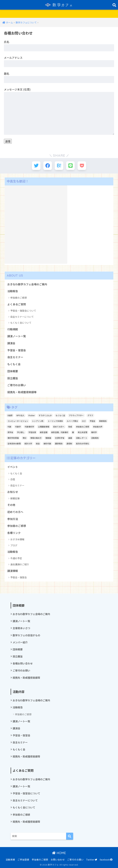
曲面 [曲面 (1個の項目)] (70, 438)
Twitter (92, 859)
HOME (59, 853)
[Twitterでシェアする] (36, 166)
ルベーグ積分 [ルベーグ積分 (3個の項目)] (72, 421)
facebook (106, 859)
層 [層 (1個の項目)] (73, 432)
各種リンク (14, 533)
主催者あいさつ (21, 628)
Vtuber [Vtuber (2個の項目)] (31, 415)
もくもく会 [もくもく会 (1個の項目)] (60, 415)
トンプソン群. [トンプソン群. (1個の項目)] (38, 421)
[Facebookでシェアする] (48, 166)
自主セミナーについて (22, 317)
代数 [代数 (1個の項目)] (9, 427)
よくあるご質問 (17, 304)
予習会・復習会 (17, 350)
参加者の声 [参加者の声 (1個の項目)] (98, 427)
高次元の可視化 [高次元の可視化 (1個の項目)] (83, 443)
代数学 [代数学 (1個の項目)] (18, 427)
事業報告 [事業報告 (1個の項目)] (103, 421)
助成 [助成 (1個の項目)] (70, 427)
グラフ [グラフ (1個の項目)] (90, 415)
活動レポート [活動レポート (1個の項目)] (82, 438)
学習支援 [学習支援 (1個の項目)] (32, 432)
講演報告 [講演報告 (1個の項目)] (59, 443)
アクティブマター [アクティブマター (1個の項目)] (76, 415)
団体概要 (13, 371)
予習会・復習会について (23, 311)
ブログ (14, 545)
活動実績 (10, 859)
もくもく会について (21, 323)
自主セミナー (15, 357)
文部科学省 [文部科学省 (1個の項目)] (60, 438)
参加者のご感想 (19, 298)
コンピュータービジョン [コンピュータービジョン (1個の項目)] (18, 421)
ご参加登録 (23, 859)
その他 (11, 505)
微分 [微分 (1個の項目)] (25, 438)
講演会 (11, 343)
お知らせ (13, 492)
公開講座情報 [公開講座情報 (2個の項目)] (44, 427)
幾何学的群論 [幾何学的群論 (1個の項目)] (13, 438)
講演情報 (13, 571)
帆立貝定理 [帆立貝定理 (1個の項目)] (83, 432)
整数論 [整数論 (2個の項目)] (48, 438)
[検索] (70, 836)
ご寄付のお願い (17, 385)
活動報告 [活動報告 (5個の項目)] (95, 438)
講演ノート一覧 (17, 336)
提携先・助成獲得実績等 (22, 392)
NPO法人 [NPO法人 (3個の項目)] (20, 415)
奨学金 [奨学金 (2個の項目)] (10, 432)
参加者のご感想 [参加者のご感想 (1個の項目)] (83, 427)
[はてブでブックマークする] (59, 166)
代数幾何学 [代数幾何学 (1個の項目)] (29, 427)
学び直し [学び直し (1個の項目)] (21, 432)
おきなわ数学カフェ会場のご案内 (27, 284)
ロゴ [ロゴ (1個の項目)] (84, 421)
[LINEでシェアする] (70, 166)
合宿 (13, 479)
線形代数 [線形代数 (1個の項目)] (47, 443)
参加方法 (13, 519)
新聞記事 (15, 498)
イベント (13, 467)
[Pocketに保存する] (82, 166)
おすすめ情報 (17, 539)
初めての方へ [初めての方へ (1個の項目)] (59, 427)
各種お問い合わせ (23, 663)
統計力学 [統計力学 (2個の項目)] (28, 443)
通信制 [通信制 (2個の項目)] (69, 443)
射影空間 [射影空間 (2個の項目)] (44, 432)
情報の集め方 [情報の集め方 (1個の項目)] (36, 438)
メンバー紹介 (20, 642)
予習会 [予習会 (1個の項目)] (92, 421)
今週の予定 (16, 558)
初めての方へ (15, 512)
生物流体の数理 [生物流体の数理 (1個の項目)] (14, 443)
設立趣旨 (13, 378)
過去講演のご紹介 (20, 564)
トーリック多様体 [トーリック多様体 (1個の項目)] (55, 421)
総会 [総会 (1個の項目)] (38, 443)
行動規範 (13, 329)
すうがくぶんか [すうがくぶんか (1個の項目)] (45, 415)
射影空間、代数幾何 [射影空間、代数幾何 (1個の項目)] (60, 432)
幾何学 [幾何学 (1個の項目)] (94, 432)
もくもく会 (14, 364)
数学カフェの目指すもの (26, 635)
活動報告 (13, 291)
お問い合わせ (58, 859)
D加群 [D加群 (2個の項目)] (10, 415)
